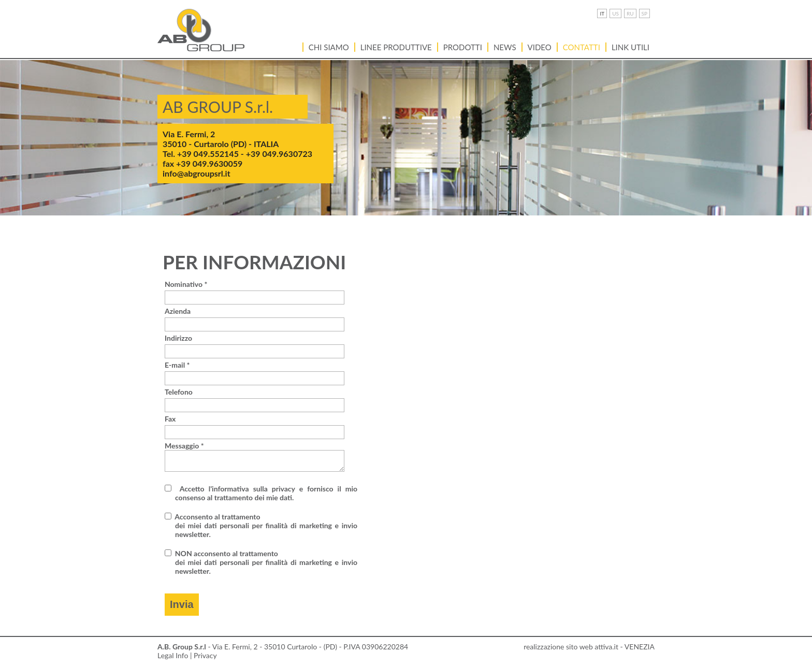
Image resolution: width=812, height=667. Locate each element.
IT (602, 13)
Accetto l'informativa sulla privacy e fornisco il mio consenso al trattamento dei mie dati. (266, 493)
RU (630, 13)
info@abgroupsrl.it (197, 173)
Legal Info (173, 655)
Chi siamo (329, 47)
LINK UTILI (630, 47)
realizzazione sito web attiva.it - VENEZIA (589, 647)
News (505, 47)
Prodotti (463, 47)
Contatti (582, 47)
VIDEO (540, 47)
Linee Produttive (396, 47)
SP (644, 13)
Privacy (205, 655)
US (615, 13)
